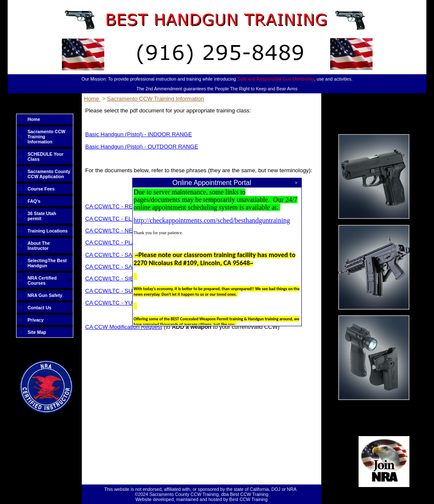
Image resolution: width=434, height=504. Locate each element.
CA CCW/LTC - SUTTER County (126, 291)
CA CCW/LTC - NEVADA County (126, 231)
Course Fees (41, 189)
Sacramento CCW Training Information (46, 137)
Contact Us (39, 308)
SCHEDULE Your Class (46, 157)
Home (34, 119)
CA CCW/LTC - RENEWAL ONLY (127, 206)
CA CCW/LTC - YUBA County (122, 303)
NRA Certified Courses (42, 280)
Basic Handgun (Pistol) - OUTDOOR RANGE (142, 147)
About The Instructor (39, 246)
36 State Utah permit (42, 216)
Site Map (37, 332)
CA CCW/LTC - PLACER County (126, 242)
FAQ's (34, 201)
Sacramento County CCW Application (49, 174)
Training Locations (48, 231)
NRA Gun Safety (45, 295)
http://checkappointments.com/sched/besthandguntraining (212, 220)
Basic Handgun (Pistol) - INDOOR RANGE (139, 134)
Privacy (36, 320)
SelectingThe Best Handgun (47, 263)
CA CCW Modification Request (124, 327)
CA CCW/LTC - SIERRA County (125, 279)
